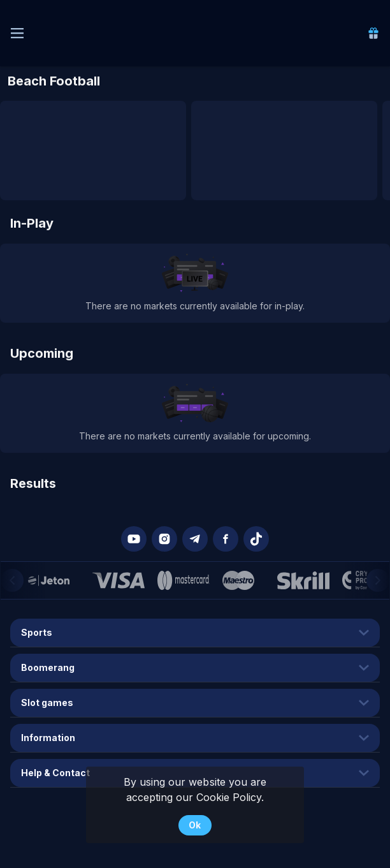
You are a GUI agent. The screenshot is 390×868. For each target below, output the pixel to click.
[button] (134, 539)
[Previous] (12, 580)
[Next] (378, 580)
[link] (373, 33)
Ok (195, 825)
